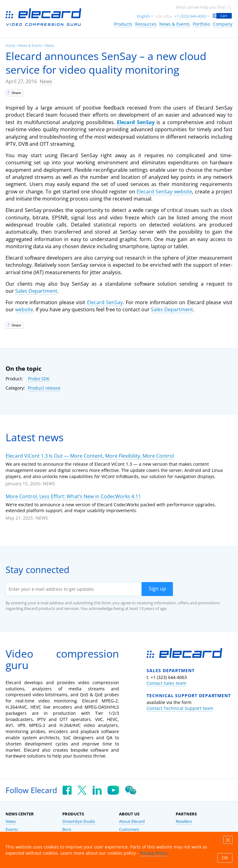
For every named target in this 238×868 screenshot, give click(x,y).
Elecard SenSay (136, 122)
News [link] (50, 45)
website (24, 309)
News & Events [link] (175, 24)
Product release (44, 388)
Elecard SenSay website (164, 192)
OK (225, 858)
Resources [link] (146, 24)
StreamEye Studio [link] (79, 821)
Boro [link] (67, 829)
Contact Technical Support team (180, 708)
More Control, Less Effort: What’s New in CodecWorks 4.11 (73, 496)
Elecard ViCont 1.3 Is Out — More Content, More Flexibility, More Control (90, 456)
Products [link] (123, 24)
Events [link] (12, 829)
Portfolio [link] (201, 24)
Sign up (157, 589)
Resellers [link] (184, 821)
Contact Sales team (166, 683)
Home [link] (10, 45)
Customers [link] (129, 829)
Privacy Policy (154, 853)
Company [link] (223, 24)
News (46, 81)
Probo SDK (39, 379)
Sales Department (36, 291)
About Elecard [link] (132, 821)
